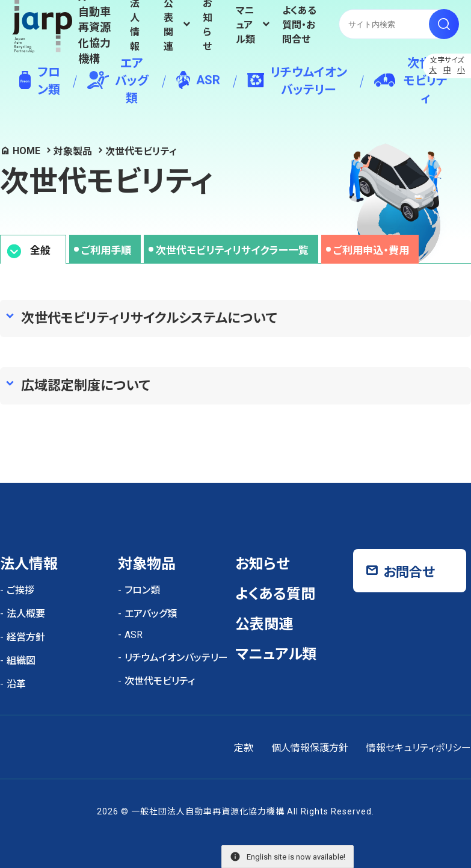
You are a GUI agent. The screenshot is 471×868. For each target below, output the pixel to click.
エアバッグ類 (118, 81)
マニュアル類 (245, 25)
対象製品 (73, 151)
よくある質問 (275, 594)
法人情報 (135, 24)
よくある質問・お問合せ (299, 25)
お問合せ (409, 572)
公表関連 (264, 624)
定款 (244, 748)
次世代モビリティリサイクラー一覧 (232, 250)
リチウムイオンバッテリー (297, 81)
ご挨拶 (20, 590)
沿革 (16, 684)
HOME (26, 151)
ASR (198, 80)
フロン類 (40, 81)
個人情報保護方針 (310, 748)
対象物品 (147, 564)
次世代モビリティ (411, 81)
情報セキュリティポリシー (419, 748)
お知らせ (208, 24)
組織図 (21, 661)
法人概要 (26, 614)
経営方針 (26, 637)
